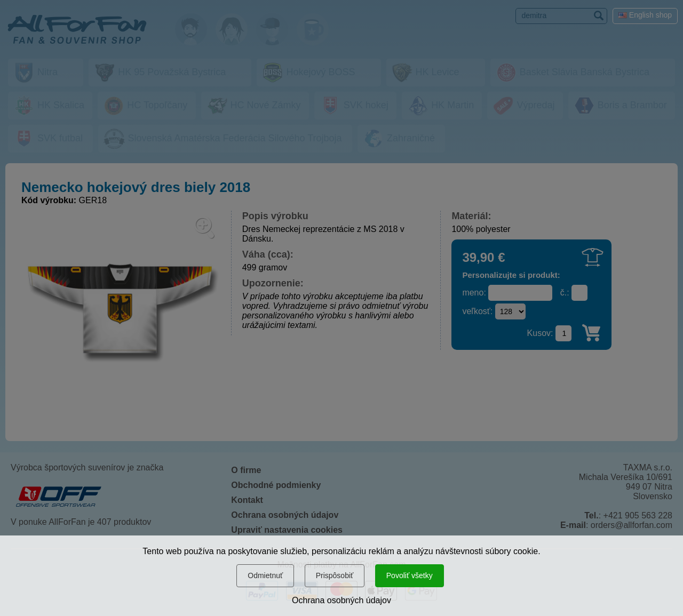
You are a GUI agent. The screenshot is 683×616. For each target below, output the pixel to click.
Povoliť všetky (410, 575)
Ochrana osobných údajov (341, 600)
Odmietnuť (265, 575)
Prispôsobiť (335, 575)
